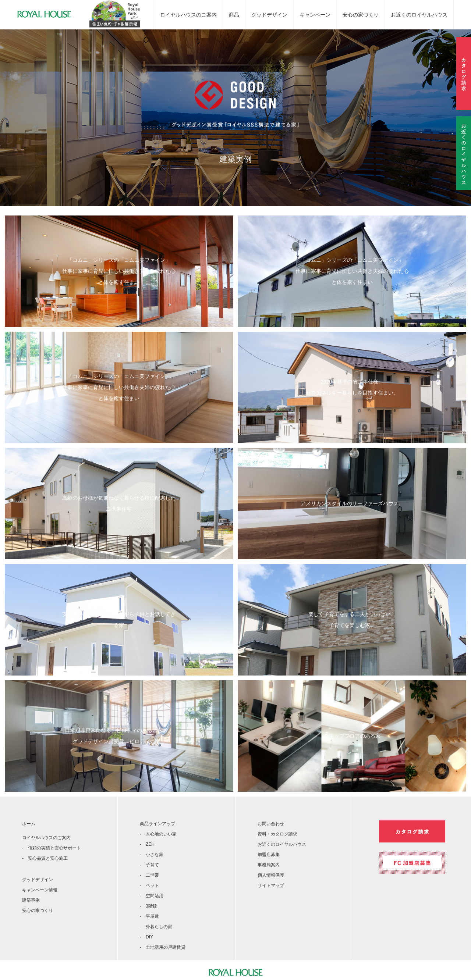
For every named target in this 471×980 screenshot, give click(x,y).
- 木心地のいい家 (158, 834)
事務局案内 (269, 865)
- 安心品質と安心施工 (45, 858)
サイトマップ (271, 885)
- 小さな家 (152, 855)
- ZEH (147, 844)
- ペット (149, 885)
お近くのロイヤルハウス (419, 15)
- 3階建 (148, 906)
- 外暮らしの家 (156, 927)
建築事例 (31, 900)
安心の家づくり (361, 15)
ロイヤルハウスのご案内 (188, 15)
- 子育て (149, 865)
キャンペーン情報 (40, 890)
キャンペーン (315, 15)
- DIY (146, 937)
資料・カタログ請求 (277, 834)
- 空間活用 (152, 896)
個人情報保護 (271, 875)
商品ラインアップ (157, 824)
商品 (234, 15)
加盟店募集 (269, 855)
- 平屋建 (149, 916)
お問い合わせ (271, 824)
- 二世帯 (149, 875)
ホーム (29, 824)
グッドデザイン (269, 15)
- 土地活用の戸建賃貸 (163, 947)
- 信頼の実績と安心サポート (52, 848)
